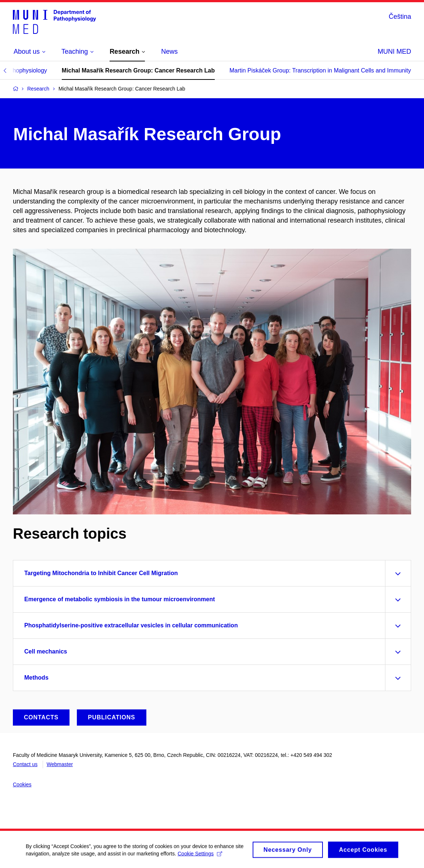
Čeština (400, 17)
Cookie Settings (200, 856)
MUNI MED (394, 52)
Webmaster (60, 764)
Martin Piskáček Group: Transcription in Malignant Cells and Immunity (320, 70)
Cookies (22, 784)
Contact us (25, 764)
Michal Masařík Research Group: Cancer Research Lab (138, 70)
